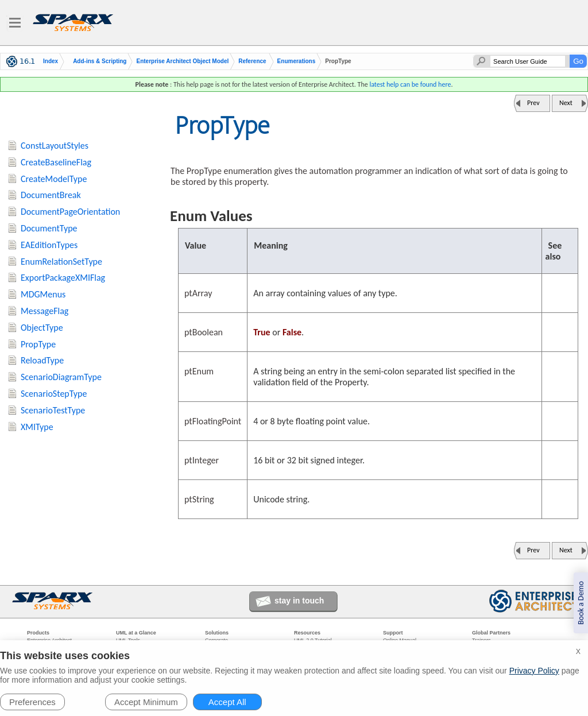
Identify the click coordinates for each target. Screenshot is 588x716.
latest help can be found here (410, 84)
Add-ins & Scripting (100, 61)
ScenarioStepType (54, 394)
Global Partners (491, 633)
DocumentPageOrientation (70, 212)
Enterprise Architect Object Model (182, 61)
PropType (38, 344)
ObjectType (42, 328)
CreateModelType (54, 179)
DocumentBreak (51, 195)
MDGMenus (43, 294)
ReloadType (42, 360)
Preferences (32, 702)
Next (566, 103)
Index (51, 61)
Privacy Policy (534, 671)
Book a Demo (581, 603)
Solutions (217, 633)
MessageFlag (45, 311)
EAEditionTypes (49, 245)
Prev (533, 103)
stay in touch (299, 601)
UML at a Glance (136, 633)
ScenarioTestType (53, 410)
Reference (252, 61)
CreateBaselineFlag (56, 162)
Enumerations (297, 61)
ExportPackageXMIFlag (63, 278)
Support (393, 633)
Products (38, 633)
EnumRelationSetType (61, 262)
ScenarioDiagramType (61, 377)
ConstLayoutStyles (55, 146)
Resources (307, 633)
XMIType (37, 427)
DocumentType (49, 228)
